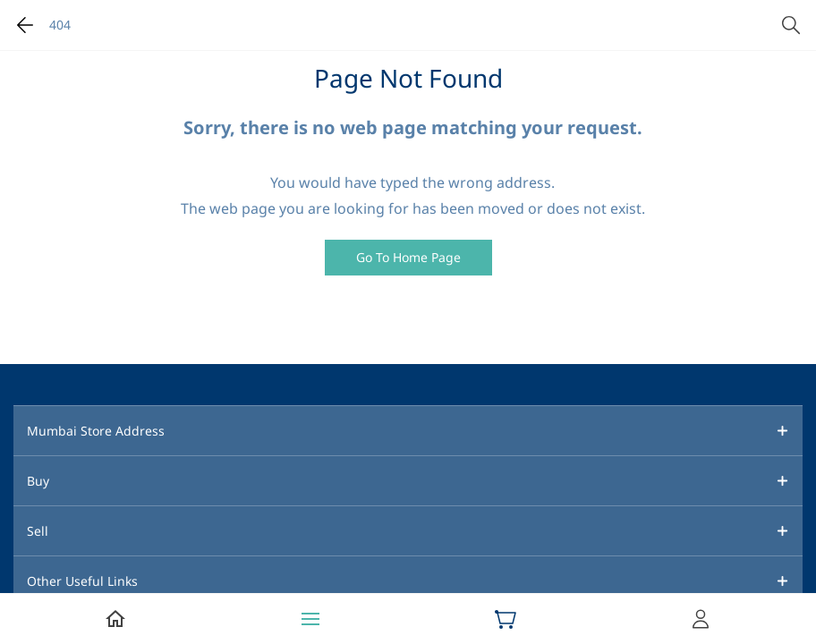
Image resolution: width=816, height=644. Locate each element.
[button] (408, 258)
